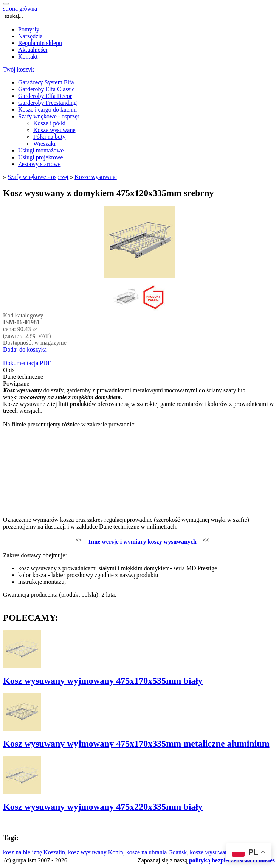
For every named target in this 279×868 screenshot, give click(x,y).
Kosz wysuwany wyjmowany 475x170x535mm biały (103, 681)
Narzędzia (30, 36)
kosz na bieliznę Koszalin (34, 852)
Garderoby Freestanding (47, 103)
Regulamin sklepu (40, 43)
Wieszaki (44, 144)
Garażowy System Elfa (46, 82)
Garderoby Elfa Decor (45, 96)
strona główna (20, 9)
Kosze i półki (49, 123)
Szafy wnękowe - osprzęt (49, 116)
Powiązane (16, 383)
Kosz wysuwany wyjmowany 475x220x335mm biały (103, 807)
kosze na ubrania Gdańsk (157, 852)
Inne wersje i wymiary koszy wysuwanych (143, 542)
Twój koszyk (19, 69)
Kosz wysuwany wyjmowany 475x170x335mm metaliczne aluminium (136, 744)
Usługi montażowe (41, 150)
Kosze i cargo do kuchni (47, 110)
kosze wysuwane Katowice (222, 852)
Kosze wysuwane (54, 130)
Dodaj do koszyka (25, 349)
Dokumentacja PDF (27, 363)
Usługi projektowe (41, 157)
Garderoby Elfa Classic (46, 89)
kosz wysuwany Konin (96, 852)
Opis (9, 370)
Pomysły (29, 29)
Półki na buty (49, 137)
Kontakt (28, 57)
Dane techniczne (23, 377)
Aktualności (33, 50)
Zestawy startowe (39, 164)
